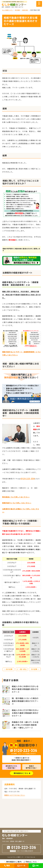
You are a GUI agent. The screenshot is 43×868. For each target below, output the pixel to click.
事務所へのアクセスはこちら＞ (15, 795)
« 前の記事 (8, 669)
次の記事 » (35, 669)
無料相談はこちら (21, 773)
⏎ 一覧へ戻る (22, 669)
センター (14, 5)
